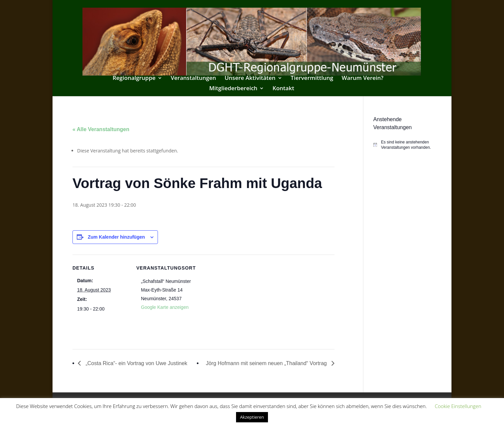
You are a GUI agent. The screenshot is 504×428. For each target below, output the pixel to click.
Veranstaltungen (193, 79)
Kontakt (283, 89)
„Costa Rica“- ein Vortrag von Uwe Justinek (136, 363)
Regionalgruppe (134, 79)
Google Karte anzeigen (165, 307)
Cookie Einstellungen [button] (458, 406)
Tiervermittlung (312, 79)
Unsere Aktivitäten (250, 79)
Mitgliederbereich (233, 89)
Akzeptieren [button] (252, 417)
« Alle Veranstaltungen (101, 129)
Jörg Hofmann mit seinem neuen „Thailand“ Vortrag (267, 363)
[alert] (402, 145)
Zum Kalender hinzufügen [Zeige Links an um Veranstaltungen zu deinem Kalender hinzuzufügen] (116, 237)
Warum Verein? (363, 79)
